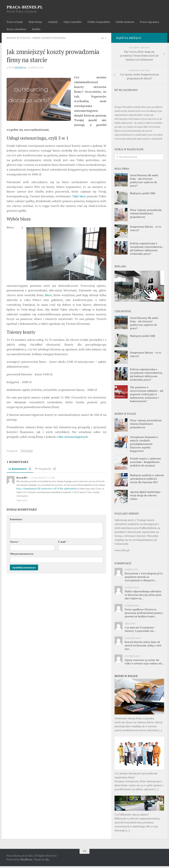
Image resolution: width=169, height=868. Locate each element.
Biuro (48, 297)
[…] (160, 732)
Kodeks (35, 30)
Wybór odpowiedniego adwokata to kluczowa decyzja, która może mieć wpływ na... (143, 597)
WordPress (26, 861)
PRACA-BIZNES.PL (25, 7)
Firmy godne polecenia (51, 39)
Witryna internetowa (22, 556)
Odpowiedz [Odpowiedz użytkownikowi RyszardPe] (22, 502)
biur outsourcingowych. (74, 438)
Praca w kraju (14, 22)
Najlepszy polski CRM (143, 195)
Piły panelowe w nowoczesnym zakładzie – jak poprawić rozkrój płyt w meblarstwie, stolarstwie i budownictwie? (147, 396)
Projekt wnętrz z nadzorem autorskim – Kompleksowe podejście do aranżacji (145, 464)
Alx (47, 861)
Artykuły (50, 22)
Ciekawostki (121, 546)
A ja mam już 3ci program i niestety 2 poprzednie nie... (140, 631)
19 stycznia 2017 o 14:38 (43, 479)
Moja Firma (34, 22)
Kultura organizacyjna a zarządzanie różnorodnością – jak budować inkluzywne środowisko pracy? (147, 250)
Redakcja (21, 69)
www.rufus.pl (122, 552)
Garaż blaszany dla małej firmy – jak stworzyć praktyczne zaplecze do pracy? (144, 182)
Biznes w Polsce (19, 39)
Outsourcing (27, 453)
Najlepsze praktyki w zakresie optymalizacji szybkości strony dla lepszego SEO (147, 480)
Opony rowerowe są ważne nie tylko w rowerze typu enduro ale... (144, 663)
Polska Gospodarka (94, 22)
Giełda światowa (120, 22)
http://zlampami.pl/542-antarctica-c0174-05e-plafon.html (47, 490)
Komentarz (16, 521)
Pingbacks (46, 471)
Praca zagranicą (144, 22)
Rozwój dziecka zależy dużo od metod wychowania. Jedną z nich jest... (143, 647)
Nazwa (15, 543)
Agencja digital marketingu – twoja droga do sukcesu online (146, 497)
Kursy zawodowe (16, 30)
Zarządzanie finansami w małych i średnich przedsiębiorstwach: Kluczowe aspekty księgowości (144, 446)
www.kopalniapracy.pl (144, 542)
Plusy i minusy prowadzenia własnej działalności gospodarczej (146, 215)
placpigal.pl (150, 526)
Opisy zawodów (69, 22)
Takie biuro (79, 198)
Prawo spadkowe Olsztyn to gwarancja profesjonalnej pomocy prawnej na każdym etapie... (144, 615)
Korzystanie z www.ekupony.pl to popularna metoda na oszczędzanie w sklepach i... (144, 579)
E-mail (63, 543)
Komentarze (20, 471)
